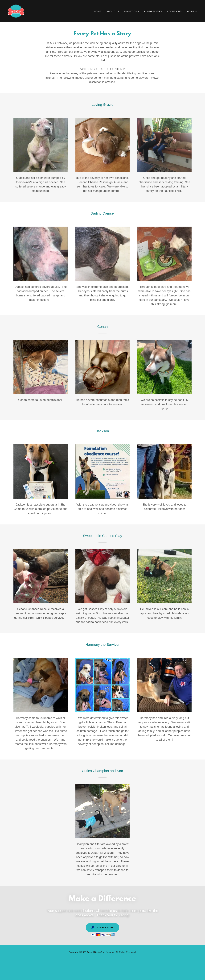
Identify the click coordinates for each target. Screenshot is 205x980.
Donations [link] (132, 11)
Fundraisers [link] (153, 11)
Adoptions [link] (174, 11)
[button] (192, 11)
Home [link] (98, 11)
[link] (16, 11)
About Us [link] (113, 11)
